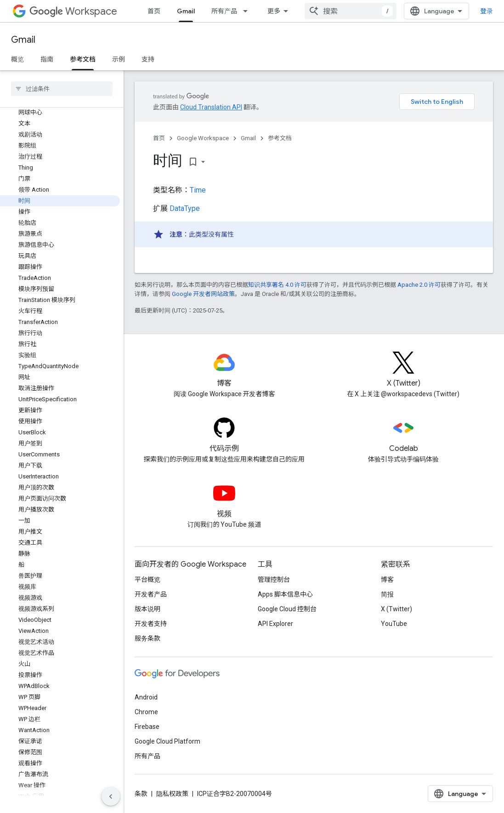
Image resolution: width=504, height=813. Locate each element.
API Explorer (275, 624)
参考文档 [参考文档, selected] (83, 59)
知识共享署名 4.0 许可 (277, 285)
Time (198, 190)
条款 (141, 794)
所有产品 (224, 11)
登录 (487, 11)
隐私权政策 (172, 794)
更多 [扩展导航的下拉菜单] (274, 11)
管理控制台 (274, 580)
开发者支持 (151, 624)
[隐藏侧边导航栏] (111, 796)
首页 (154, 11)
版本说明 (147, 609)
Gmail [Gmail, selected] (186, 11)
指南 (47, 59)
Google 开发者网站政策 (203, 294)
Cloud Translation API (211, 107)
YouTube (394, 624)
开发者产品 (151, 594)
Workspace (73, 11)
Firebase (147, 727)
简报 (387, 594)
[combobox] (351, 11)
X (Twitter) (396, 609)
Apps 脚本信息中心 (285, 594)
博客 (387, 580)
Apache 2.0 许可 (419, 285)
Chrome (146, 712)
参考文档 (280, 138)
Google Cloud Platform (167, 741)
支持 (148, 59)
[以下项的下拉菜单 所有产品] (248, 11)
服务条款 (147, 638)
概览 (17, 59)
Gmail (23, 40)
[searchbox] (62, 89)
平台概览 (147, 580)
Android (146, 697)
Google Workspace (203, 138)
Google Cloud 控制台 (287, 609)
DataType (185, 208)
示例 (119, 59)
